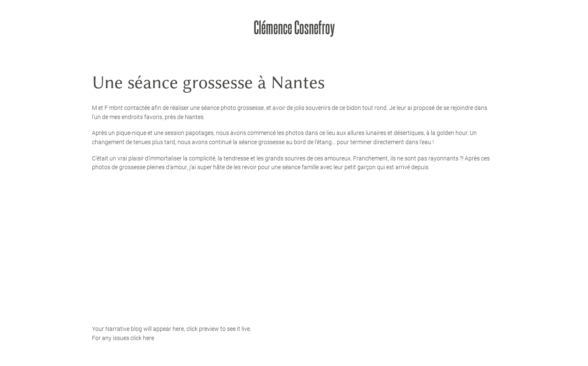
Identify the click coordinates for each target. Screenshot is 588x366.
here (149, 338)
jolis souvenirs (312, 108)
